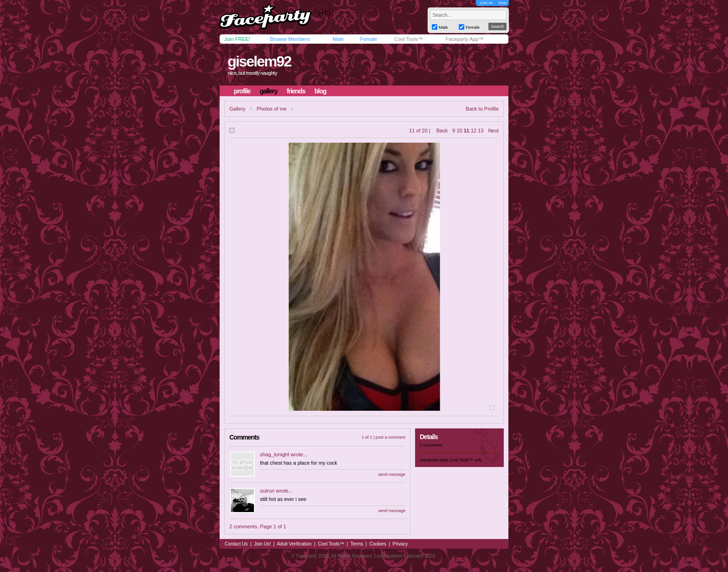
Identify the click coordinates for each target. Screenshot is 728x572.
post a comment (390, 437)
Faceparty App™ (465, 39)
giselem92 (259, 61)
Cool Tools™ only (466, 460)
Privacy (400, 544)
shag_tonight (275, 454)
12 (474, 131)
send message (392, 474)
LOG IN (486, 3)
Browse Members (290, 39)
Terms (357, 544)
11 (467, 131)
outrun (267, 491)
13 (481, 131)
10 (459, 131)
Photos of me (272, 109)
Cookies (378, 544)
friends (296, 91)
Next (493, 131)
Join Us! (262, 544)
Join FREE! (237, 39)
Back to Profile (482, 109)
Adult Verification (294, 544)
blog (320, 91)
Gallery (237, 109)
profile (242, 91)
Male (338, 39)
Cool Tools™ (409, 39)
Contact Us (236, 544)
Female (368, 39)
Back (442, 131)
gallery (268, 91)
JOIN (502, 3)
